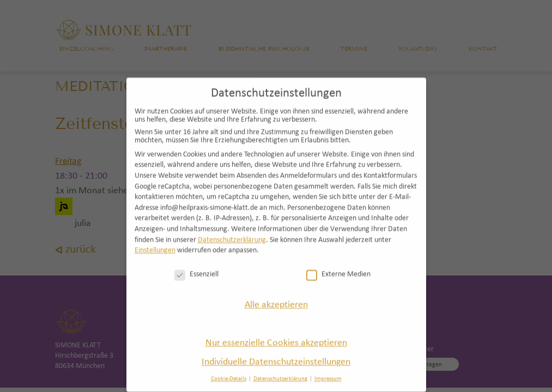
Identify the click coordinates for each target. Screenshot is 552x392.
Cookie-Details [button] (229, 370)
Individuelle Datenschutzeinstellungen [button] (276, 352)
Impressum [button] (328, 370)
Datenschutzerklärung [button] (280, 370)
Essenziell (196, 265)
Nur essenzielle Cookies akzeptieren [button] (276, 333)
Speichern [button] (276, 314)
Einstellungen (155, 241)
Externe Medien (338, 265)
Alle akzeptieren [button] (276, 295)
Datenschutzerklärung (232, 231)
